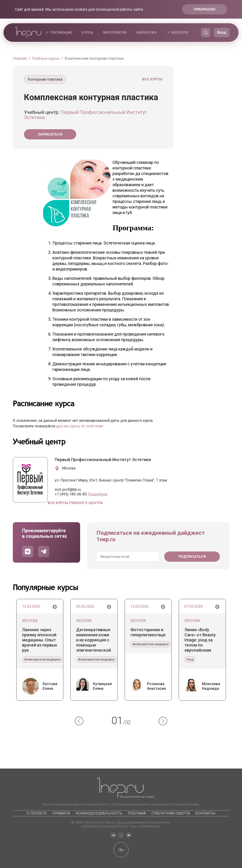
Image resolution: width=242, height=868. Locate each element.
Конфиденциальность (99, 813)
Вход (222, 32)
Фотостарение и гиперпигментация (148, 632)
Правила (61, 813)
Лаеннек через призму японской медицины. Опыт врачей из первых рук (40, 640)
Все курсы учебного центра (75, 503)
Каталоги (180, 33)
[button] (79, 721)
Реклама (137, 813)
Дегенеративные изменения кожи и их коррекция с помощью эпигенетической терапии (94, 640)
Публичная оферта (171, 813)
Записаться (50, 134)
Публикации (61, 33)
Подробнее (98, 494)
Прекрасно (205, 9)
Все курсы (152, 79)
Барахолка (147, 33)
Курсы (87, 33)
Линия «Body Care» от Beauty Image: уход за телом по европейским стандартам (200, 640)
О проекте (37, 813)
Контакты (205, 813)
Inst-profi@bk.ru (68, 490)
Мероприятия (115, 33)
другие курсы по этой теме (80, 426)
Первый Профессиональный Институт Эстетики (85, 115)
